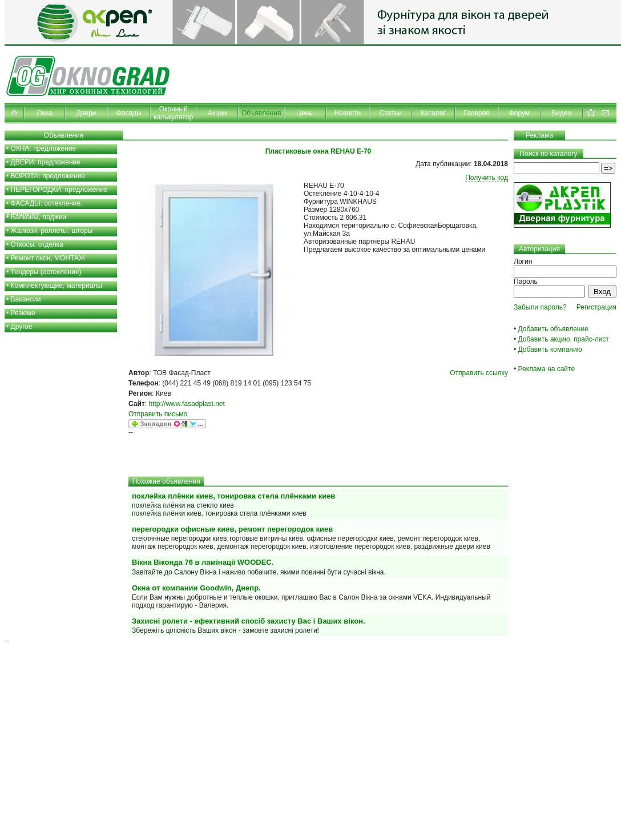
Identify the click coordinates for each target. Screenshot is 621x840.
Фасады (129, 113)
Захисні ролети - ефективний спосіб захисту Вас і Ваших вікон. (249, 621)
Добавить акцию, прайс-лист (564, 339)
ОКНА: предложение (44, 148)
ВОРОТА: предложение (48, 176)
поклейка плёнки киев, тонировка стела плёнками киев (233, 496)
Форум (519, 113)
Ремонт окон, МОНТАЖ (48, 258)
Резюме (23, 313)
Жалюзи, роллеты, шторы (52, 231)
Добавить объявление (553, 329)
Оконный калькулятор (173, 113)
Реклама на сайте (547, 369)
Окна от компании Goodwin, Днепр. (196, 588)
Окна (45, 113)
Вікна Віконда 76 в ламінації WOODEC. (203, 562)
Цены (305, 113)
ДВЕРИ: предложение (46, 162)
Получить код (487, 178)
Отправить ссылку (479, 373)
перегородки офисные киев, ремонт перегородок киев (232, 529)
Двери (86, 113)
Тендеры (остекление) (46, 272)
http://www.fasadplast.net (186, 404)
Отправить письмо (158, 414)
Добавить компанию (550, 349)
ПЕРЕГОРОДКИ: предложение (59, 190)
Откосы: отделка (37, 244)
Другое (22, 327)
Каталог (433, 113)
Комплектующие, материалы (57, 286)
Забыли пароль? (540, 307)
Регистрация (596, 307)
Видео (561, 113)
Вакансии (26, 299)
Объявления (261, 113)
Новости (348, 113)
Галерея (477, 113)
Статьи (391, 113)
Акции (217, 113)
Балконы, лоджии (39, 217)
